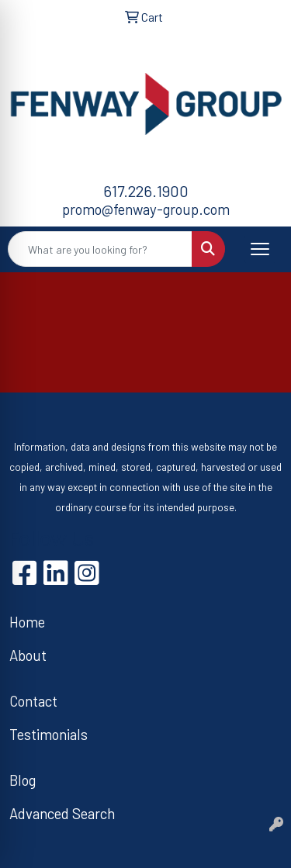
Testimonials (48, 734)
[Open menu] (260, 249)
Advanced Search (62, 813)
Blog (23, 780)
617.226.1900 (146, 191)
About (28, 655)
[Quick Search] (100, 249)
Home (27, 622)
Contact (33, 701)
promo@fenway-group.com (146, 209)
